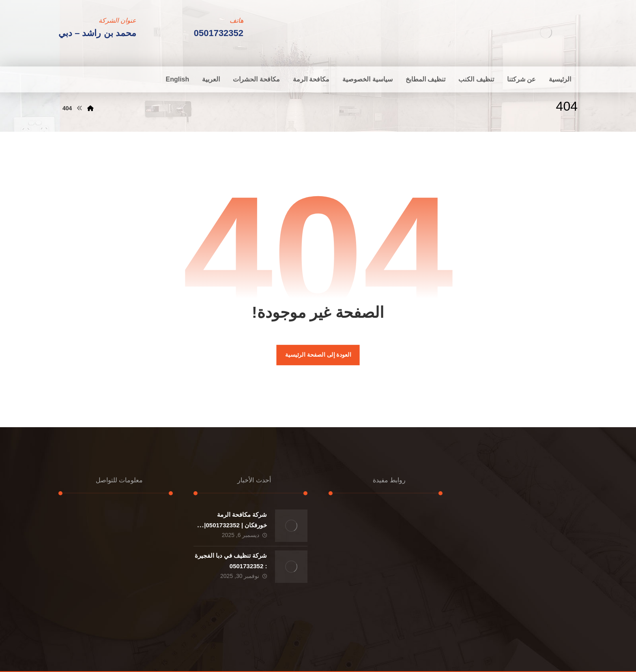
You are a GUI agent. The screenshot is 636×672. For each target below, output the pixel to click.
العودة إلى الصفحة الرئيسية (318, 355)
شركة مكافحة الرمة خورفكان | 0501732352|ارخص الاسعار (235, 525)
